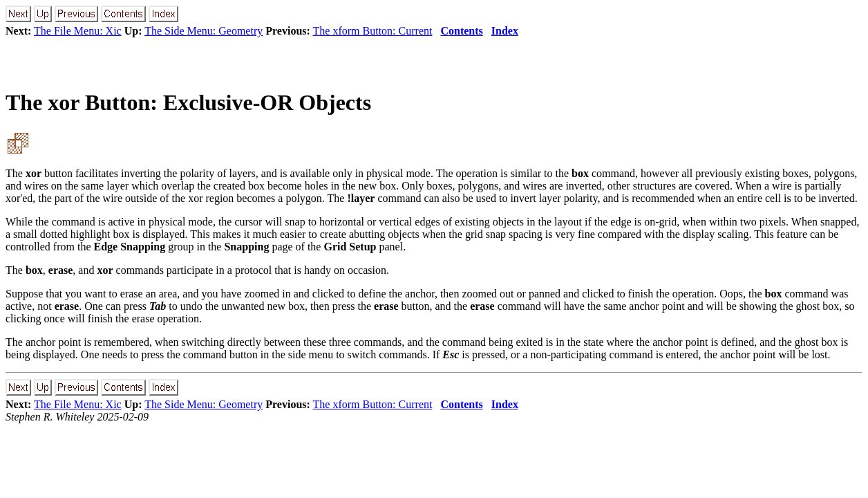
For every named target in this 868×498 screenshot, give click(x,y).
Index (505, 31)
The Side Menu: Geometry (204, 31)
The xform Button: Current (373, 31)
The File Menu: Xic (78, 31)
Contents (461, 31)
